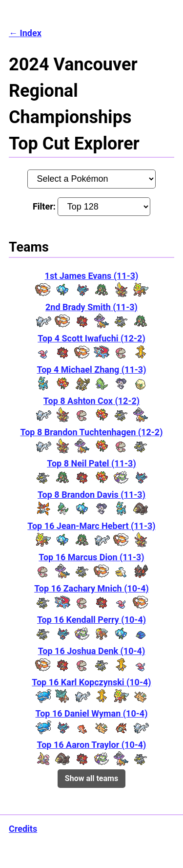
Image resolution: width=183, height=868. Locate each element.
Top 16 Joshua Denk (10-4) (92, 651)
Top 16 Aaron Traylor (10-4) (92, 745)
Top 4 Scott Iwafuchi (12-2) (91, 338)
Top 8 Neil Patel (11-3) (91, 463)
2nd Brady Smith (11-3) (91, 307)
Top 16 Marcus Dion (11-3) (91, 557)
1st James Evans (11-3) (92, 276)
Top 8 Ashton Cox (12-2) (91, 401)
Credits (23, 829)
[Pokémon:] (91, 179)
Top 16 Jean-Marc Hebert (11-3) (91, 526)
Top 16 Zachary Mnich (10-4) (91, 588)
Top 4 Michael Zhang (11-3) (92, 370)
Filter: (91, 207)
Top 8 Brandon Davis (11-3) (91, 495)
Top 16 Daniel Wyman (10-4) (92, 713)
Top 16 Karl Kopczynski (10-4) (91, 682)
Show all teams (91, 778)
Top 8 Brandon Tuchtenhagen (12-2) (92, 432)
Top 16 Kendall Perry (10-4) (91, 620)
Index (30, 33)
